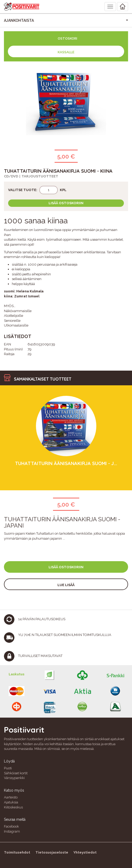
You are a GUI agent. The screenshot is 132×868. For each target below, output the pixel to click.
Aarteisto (11, 797)
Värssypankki (14, 778)
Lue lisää (66, 585)
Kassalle (66, 52)
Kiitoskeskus (13, 807)
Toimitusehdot (17, 852)
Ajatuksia (11, 802)
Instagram (12, 831)
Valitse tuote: (23, 190)
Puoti (8, 768)
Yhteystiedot (85, 852)
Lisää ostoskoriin (66, 203)
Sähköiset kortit (16, 773)
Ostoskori (67, 38)
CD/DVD (11, 176)
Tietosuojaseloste (52, 852)
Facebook (11, 826)
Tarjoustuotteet (40, 176)
